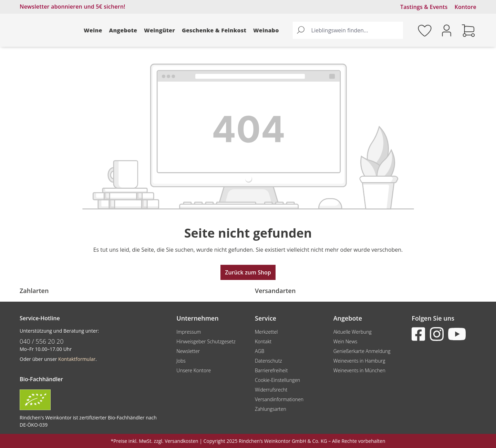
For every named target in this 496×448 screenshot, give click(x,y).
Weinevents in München (359, 370)
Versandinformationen (279, 399)
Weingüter (159, 30)
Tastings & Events (424, 7)
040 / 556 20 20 (42, 341)
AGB (260, 351)
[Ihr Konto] (447, 30)
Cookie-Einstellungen (277, 380)
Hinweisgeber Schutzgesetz (206, 341)
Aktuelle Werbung (353, 332)
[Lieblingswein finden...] (356, 30)
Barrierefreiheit (271, 370)
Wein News (345, 341)
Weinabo (266, 30)
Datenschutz (268, 361)
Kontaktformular (77, 359)
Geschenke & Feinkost (214, 30)
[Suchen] (301, 30)
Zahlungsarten (271, 409)
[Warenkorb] (468, 30)
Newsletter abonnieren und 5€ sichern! (73, 7)
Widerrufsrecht (271, 390)
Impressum (189, 332)
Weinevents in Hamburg (359, 361)
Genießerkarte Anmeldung (362, 351)
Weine (93, 30)
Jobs (181, 361)
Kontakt (263, 341)
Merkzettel (266, 332)
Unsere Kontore (194, 370)
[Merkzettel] (425, 30)
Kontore (466, 7)
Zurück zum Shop (248, 272)
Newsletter (188, 351)
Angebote (123, 30)
